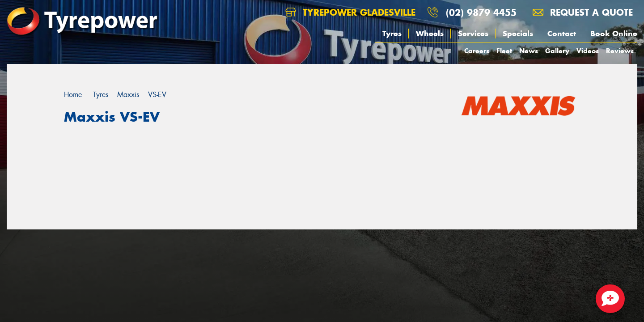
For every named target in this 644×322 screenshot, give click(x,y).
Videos (588, 51)
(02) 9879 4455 (481, 12)
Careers (477, 51)
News (529, 51)
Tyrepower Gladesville (350, 12)
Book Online (614, 34)
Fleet (504, 51)
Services (473, 34)
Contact (562, 34)
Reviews (620, 51)
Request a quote (583, 12)
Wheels (430, 34)
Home (73, 95)
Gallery (557, 51)
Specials (518, 34)
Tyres (392, 34)
